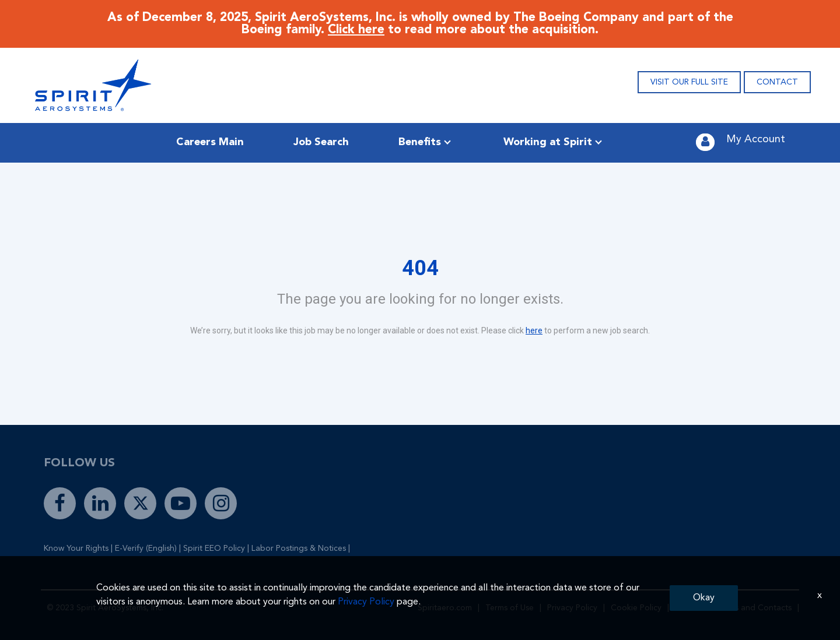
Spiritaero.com (445, 608)
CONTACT (777, 82)
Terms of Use (510, 608)
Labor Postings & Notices (299, 548)
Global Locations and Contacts (733, 608)
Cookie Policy (636, 608)
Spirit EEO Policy (214, 548)
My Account (756, 139)
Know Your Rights (76, 548)
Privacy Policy (572, 608)
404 (420, 268)
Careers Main (210, 142)
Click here (356, 30)
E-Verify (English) (146, 548)
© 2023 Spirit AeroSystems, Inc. (105, 608)
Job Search (321, 142)
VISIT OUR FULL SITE (689, 82)
